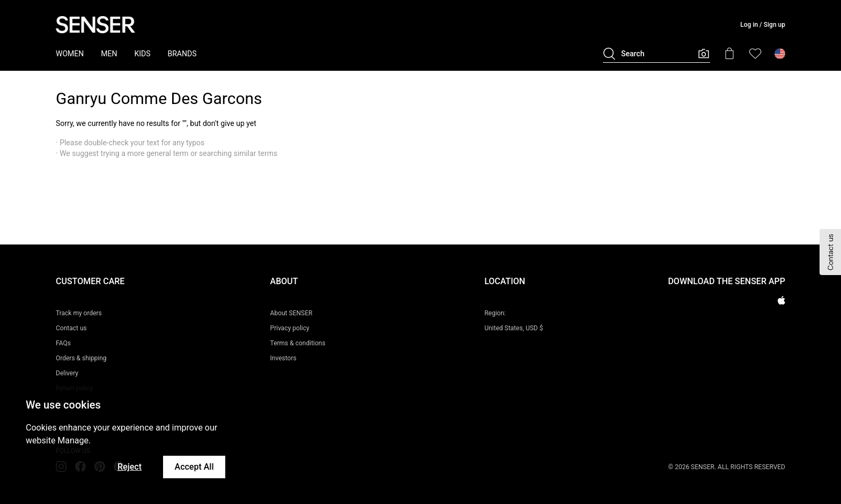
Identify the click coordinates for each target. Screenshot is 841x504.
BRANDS (182, 54)
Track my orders (79, 313)
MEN (109, 54)
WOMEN (70, 54)
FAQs (63, 343)
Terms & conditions (298, 343)
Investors (283, 358)
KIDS (142, 54)
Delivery (67, 373)
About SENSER (292, 313)
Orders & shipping (81, 358)
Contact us (71, 328)
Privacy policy (290, 328)
